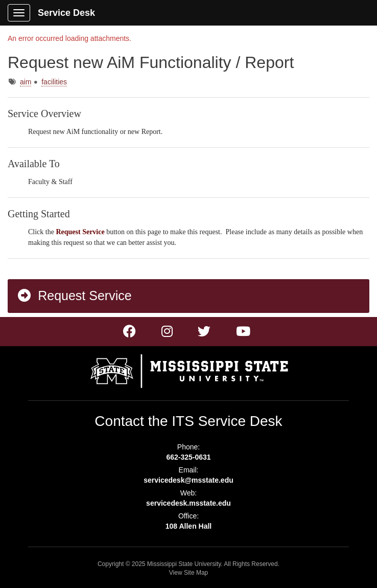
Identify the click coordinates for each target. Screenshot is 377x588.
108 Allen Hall (189, 526)
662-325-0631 (188, 457)
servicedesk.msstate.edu (188, 503)
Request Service (74, 296)
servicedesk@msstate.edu (188, 480)
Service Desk (66, 13)
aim (26, 82)
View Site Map (188, 573)
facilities (54, 82)
